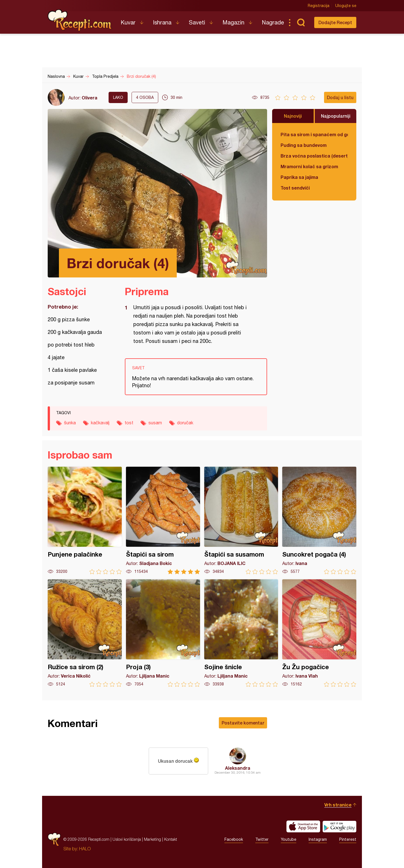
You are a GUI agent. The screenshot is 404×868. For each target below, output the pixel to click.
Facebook (234, 839)
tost (129, 423)
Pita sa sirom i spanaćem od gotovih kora (314, 134)
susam (155, 423)
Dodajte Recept (335, 22)
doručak (185, 423)
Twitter (262, 839)
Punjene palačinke (85, 520)
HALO (85, 849)
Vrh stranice (338, 805)
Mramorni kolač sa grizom (309, 166)
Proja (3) (163, 633)
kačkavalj (100, 423)
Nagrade (273, 22)
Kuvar (128, 22)
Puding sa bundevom (304, 145)
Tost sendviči (295, 188)
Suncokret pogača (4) (319, 520)
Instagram (318, 839)
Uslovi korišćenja (127, 839)
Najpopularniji (336, 116)
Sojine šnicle (241, 633)
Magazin (233, 22)
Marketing (152, 839)
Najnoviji (293, 116)
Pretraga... (301, 22)
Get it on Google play (339, 826)
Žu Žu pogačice (319, 633)
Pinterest (348, 839)
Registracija (319, 6)
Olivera (89, 98)
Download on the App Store (303, 826)
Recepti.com (80, 20)
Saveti (197, 22)
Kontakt (171, 839)
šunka (70, 423)
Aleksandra (238, 768)
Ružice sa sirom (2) (85, 633)
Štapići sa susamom (241, 520)
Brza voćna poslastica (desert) (314, 156)
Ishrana (162, 22)
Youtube (289, 839)
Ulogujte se (346, 6)
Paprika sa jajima (299, 177)
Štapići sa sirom (163, 520)
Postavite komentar (243, 723)
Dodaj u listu (340, 97)
